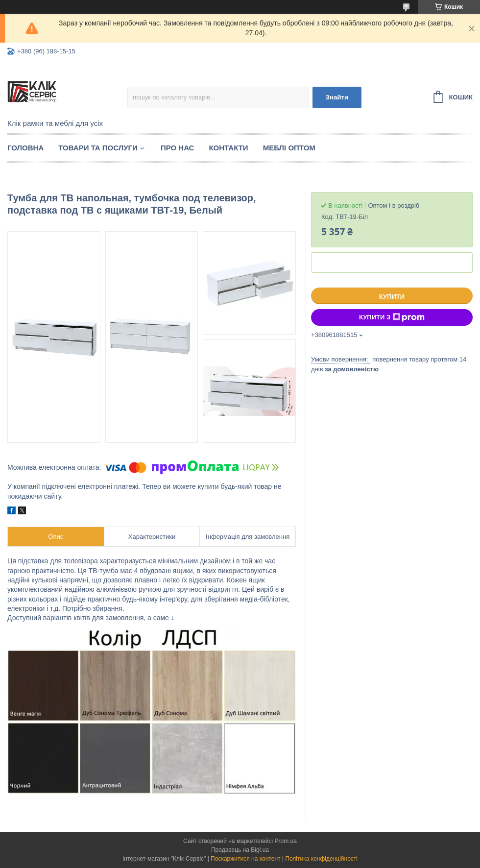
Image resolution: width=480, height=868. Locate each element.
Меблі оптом (289, 148)
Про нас (178, 148)
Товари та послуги (98, 148)
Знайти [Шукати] (337, 97)
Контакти (228, 148)
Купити (392, 297)
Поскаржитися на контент (245, 859)
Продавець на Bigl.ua (240, 850)
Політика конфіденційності (321, 859)
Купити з (392, 317)
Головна (25, 148)
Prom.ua (286, 841)
